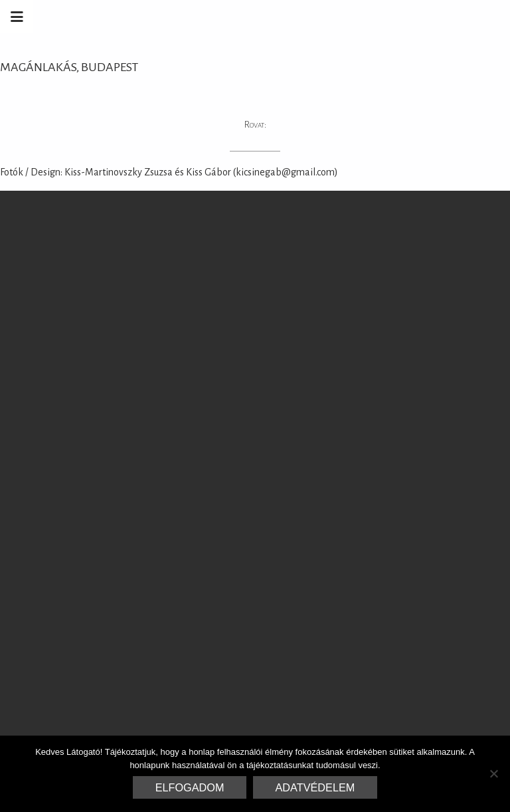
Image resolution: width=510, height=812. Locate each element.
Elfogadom (190, 787)
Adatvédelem (315, 787)
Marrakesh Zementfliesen (409, 17)
